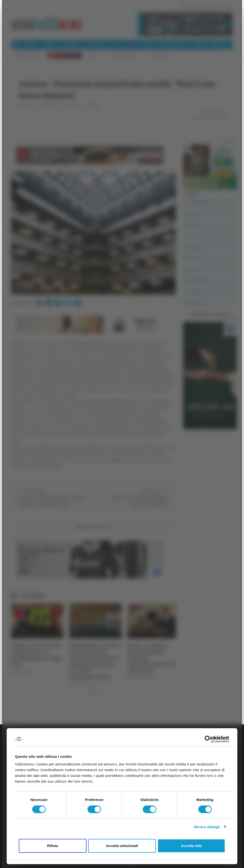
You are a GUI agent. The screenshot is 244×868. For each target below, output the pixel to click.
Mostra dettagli (207, 827)
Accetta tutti (191, 846)
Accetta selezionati (122, 846)
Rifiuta (53, 846)
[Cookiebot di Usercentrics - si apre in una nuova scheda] (208, 739)
